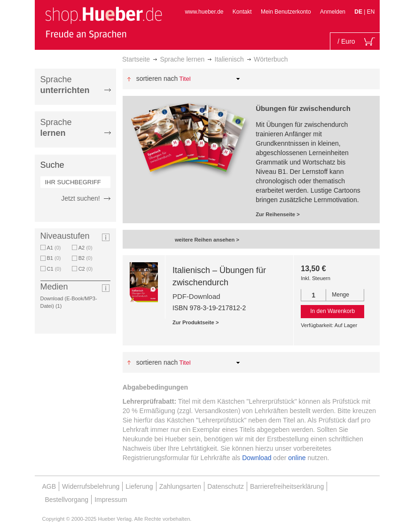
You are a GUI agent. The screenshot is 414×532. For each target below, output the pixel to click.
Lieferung (139, 486)
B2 (86, 258)
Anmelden (333, 12)
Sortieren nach (157, 78)
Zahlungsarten (180, 486)
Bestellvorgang (67, 500)
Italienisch (229, 59)
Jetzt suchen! (81, 198)
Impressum (111, 500)
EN (371, 12)
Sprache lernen (182, 59)
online (297, 458)
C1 (54, 269)
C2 (86, 269)
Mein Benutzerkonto (286, 12)
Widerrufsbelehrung (91, 486)
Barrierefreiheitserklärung (287, 486)
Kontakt (242, 12)
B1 (54, 258)
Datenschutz (226, 486)
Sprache (65, 85)
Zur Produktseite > (196, 322)
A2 (86, 248)
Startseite (136, 59)
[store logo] (103, 23)
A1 (54, 248)
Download (257, 458)
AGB (49, 486)
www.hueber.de (204, 12)
